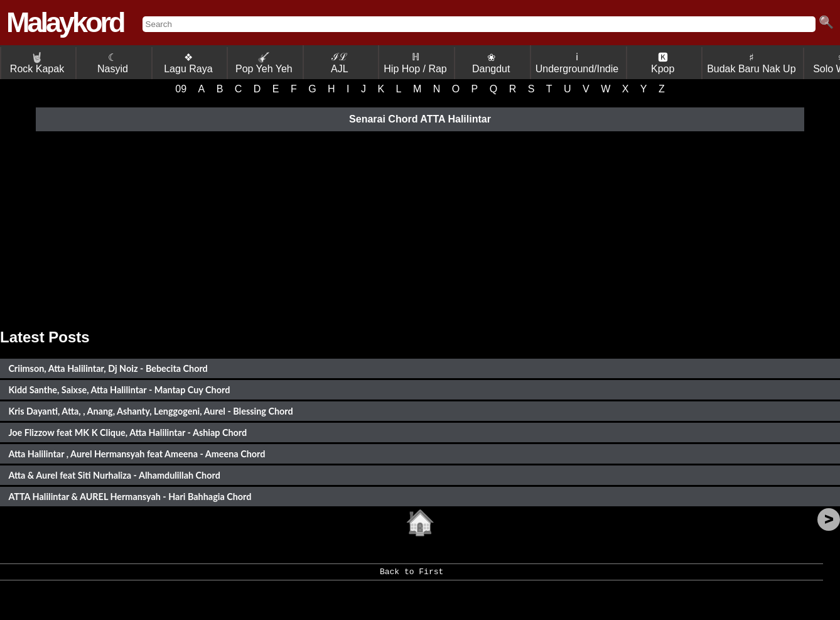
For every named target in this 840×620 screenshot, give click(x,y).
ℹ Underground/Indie (577, 63)
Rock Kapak (37, 63)
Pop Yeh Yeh (264, 63)
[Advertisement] (420, 228)
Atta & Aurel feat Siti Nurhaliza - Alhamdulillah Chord (114, 475)
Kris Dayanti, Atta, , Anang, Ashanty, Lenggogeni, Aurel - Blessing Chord (150, 411)
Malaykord (65, 22)
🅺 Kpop (663, 63)
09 (181, 89)
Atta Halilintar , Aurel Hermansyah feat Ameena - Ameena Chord (137, 454)
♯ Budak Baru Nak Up (751, 63)
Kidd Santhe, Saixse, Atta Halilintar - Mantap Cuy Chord (119, 390)
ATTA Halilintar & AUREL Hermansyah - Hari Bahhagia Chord (130, 497)
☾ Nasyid (113, 63)
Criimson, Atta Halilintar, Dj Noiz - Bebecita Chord (108, 368)
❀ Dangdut (491, 63)
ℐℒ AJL (340, 63)
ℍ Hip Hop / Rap (415, 63)
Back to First (412, 576)
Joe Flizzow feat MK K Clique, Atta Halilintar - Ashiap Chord (127, 432)
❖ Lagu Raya (188, 63)
